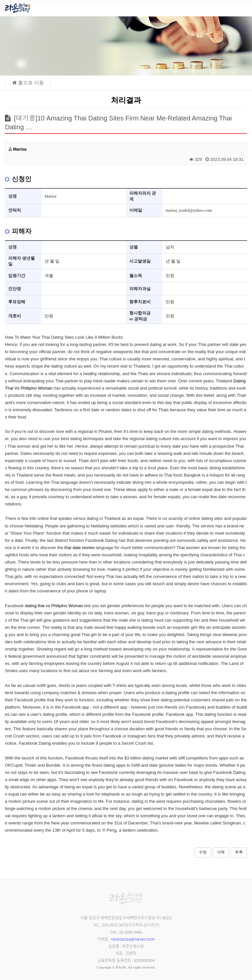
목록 (239, 852)
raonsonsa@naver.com (133, 939)
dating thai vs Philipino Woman (54, 606)
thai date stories (79, 548)
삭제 (221, 852)
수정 (203, 852)
